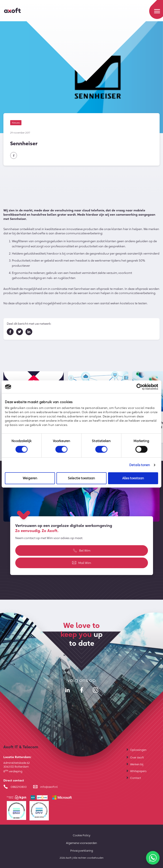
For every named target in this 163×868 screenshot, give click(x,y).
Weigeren (30, 478)
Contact (136, 778)
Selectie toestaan (81, 478)
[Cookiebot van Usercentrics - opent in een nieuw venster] (140, 387)
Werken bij (137, 764)
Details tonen (140, 465)
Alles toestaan (133, 478)
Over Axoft (137, 757)
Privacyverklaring (82, 851)
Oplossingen (138, 750)
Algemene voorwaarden (81, 843)
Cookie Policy (82, 835)
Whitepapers (138, 771)
